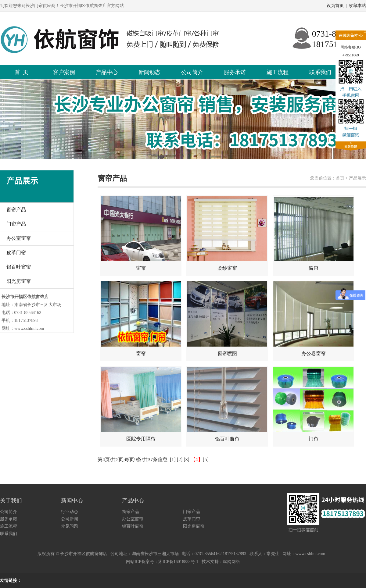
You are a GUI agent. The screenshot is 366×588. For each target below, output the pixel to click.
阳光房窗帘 (19, 281)
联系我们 (320, 72)
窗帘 (141, 233)
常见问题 (70, 526)
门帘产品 (16, 224)
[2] (180, 460)
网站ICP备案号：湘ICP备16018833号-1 (162, 562)
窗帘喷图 (227, 319)
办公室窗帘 (19, 238)
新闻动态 (149, 72)
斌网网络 (231, 562)
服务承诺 (235, 72)
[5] (206, 460)
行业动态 (70, 512)
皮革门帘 (16, 253)
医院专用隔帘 (141, 404)
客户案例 (64, 72)
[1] (173, 460)
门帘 (313, 404)
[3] (187, 460)
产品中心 (107, 72)
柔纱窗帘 (227, 233)
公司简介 (192, 72)
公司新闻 (70, 519)
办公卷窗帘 (313, 319)
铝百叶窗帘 (19, 267)
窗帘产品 (16, 210)
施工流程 (278, 72)
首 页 (22, 72)
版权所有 (46, 554)
